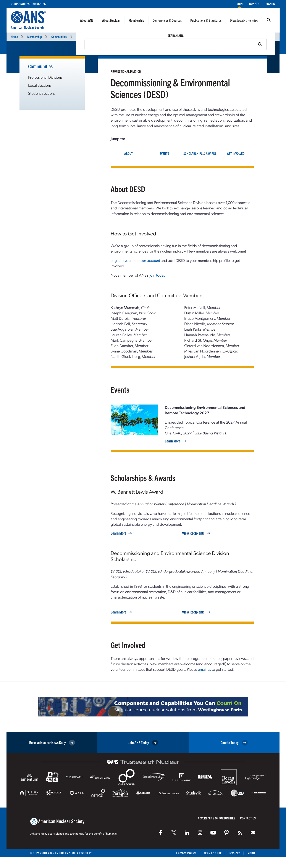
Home (14, 37)
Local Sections (40, 85)
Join (240, 4)
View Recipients (193, 533)
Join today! (158, 275)
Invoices (235, 853)
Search (269, 20)
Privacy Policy (186, 853)
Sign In (270, 4)
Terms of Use (213, 853)
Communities (59, 37)
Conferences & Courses (167, 20)
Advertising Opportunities (216, 818)
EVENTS (164, 153)
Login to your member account (135, 260)
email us (204, 669)
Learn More (173, 441)
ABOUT (128, 153)
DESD (115, 37)
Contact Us (248, 818)
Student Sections (42, 93)
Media (252, 853)
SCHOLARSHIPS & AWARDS (200, 153)
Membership (136, 20)
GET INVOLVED (236, 153)
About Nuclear (111, 20)
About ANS (87, 20)
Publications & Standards (206, 20)
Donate (254, 4)
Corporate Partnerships (28, 4)
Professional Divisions (89, 37)
